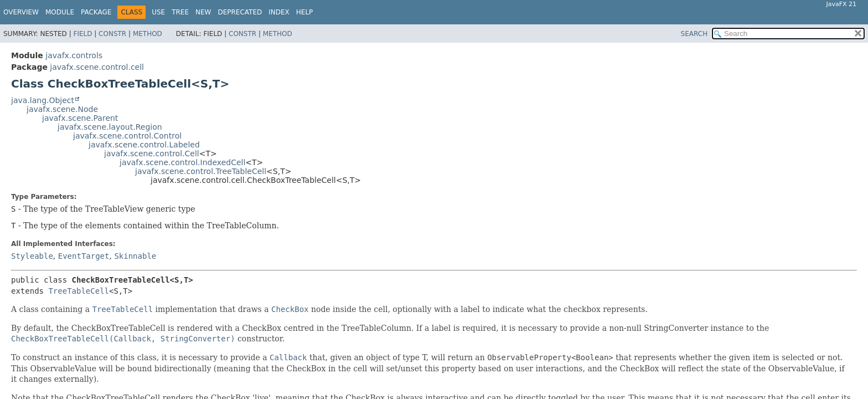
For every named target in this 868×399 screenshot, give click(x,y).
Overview (21, 12)
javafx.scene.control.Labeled (144, 145)
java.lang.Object (43, 100)
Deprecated (240, 12)
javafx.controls (74, 55)
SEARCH (694, 34)
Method (148, 34)
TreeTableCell (79, 291)
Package (96, 12)
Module (60, 12)
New (203, 12)
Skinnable (135, 256)
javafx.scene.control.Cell (152, 154)
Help (305, 12)
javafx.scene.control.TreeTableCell (201, 171)
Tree (180, 12)
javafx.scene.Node (62, 109)
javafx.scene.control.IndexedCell (182, 162)
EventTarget (84, 256)
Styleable (32, 256)
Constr (112, 34)
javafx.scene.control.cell (97, 67)
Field (82, 34)
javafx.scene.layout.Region (110, 127)
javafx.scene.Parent (80, 118)
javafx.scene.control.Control (127, 136)
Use (158, 12)
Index (279, 12)
